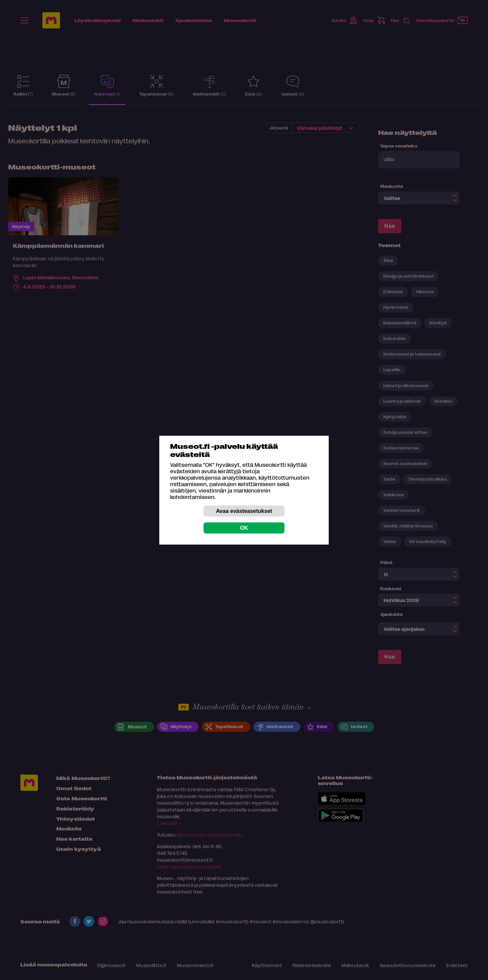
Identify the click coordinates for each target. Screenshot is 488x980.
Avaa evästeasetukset (244, 511)
